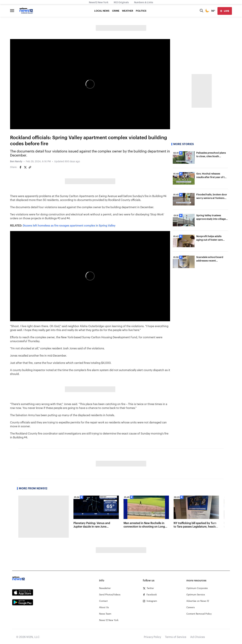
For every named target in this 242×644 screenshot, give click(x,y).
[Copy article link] (30, 167)
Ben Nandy (16, 162)
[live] (225, 11)
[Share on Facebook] (21, 167)
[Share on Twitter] (25, 167)
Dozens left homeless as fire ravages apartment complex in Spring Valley (69, 226)
